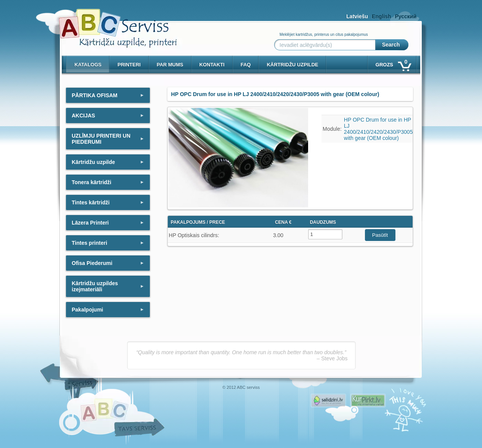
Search (391, 45)
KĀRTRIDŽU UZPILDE (292, 65)
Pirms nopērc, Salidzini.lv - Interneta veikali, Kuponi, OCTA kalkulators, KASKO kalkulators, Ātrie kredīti (328, 401)
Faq (246, 65)
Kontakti (212, 65)
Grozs (393, 63)
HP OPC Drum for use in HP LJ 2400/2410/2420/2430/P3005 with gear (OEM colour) (378, 129)
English (382, 16)
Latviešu (357, 16)
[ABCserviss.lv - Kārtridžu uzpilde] (111, 23)
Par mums (170, 65)
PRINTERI (129, 65)
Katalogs (88, 65)
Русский (406, 16)
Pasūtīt (380, 235)
